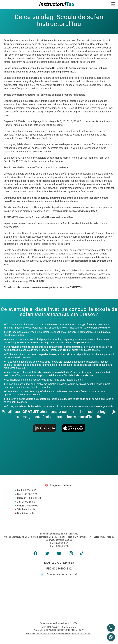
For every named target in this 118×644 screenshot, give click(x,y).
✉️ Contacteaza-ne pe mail (59, 574)
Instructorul (57, 4)
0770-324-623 (62, 543)
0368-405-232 (62, 546)
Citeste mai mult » (40, 387)
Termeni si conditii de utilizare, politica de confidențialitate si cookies (59, 634)
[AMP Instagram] (71, 554)
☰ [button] (113, 4)
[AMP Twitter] (47, 554)
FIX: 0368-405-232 (59, 568)
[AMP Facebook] (35, 554)
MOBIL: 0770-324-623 (59, 563)
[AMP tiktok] (83, 554)
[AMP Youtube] (59, 554)
